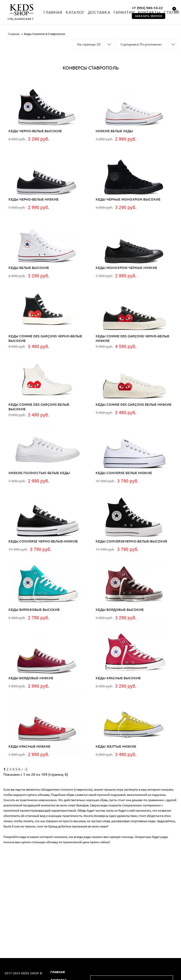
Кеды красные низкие (29, 746)
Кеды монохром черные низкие (126, 268)
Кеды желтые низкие (116, 746)
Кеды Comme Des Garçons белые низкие (134, 404)
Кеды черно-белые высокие (35, 131)
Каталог (75, 12)
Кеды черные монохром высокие (128, 199)
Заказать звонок (149, 16)
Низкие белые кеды (114, 131)
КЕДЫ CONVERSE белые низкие (124, 473)
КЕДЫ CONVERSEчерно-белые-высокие (131, 541)
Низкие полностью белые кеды (39, 473)
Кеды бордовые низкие (31, 678)
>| (26, 769)
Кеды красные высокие (118, 678)
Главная (53, 12)
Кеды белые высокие (29, 268)
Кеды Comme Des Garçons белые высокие (39, 407)
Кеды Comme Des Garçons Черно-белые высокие (45, 338)
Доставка (99, 12)
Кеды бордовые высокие (120, 610)
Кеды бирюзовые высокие (34, 610)
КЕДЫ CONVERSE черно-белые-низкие (43, 541)
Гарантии (124, 12)
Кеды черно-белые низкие (34, 199)
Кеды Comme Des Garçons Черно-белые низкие (132, 338)
